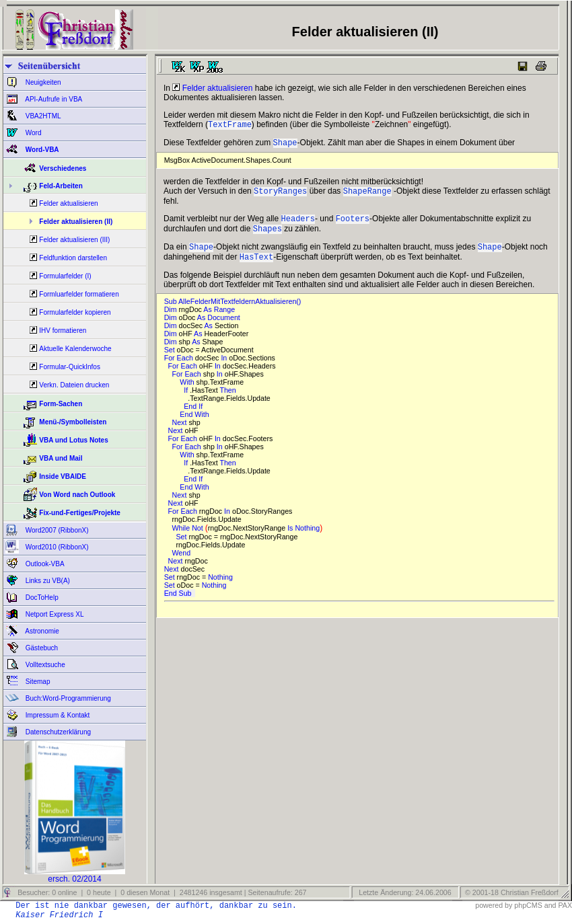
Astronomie (41, 631)
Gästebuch (41, 648)
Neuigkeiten (42, 82)
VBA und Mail (61, 458)
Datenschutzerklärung (57, 732)
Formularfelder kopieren (75, 312)
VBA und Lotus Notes (73, 440)
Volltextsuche (44, 665)
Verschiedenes (63, 168)
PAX (565, 905)
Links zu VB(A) (47, 581)
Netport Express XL (53, 614)
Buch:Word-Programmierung (67, 698)
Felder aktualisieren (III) (74, 240)
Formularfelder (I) (65, 276)
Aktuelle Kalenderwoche (75, 349)
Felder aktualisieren (68, 203)
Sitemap (37, 682)
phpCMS (528, 905)
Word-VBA (41, 150)
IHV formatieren (63, 331)
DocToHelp (41, 598)
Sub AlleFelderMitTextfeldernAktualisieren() (235, 311)
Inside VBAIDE (62, 476)
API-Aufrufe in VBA (53, 99)
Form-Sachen (61, 404)
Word (33, 133)
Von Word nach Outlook (77, 495)
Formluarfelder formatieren (79, 294)
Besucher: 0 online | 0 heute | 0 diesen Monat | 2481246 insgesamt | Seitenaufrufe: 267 (161, 892)
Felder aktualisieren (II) (76, 222)
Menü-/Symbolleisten (73, 422)
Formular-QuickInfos (70, 367)
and (550, 905)
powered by (494, 905)
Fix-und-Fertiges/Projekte (80, 513)
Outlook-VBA (44, 564)
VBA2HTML (42, 116)
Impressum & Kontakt (57, 715)
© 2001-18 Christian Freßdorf (512, 892)
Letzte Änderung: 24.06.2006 (404, 892)
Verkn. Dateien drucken (74, 385)
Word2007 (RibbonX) (56, 530)
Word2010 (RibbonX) (56, 547)
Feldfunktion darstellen (73, 258)
